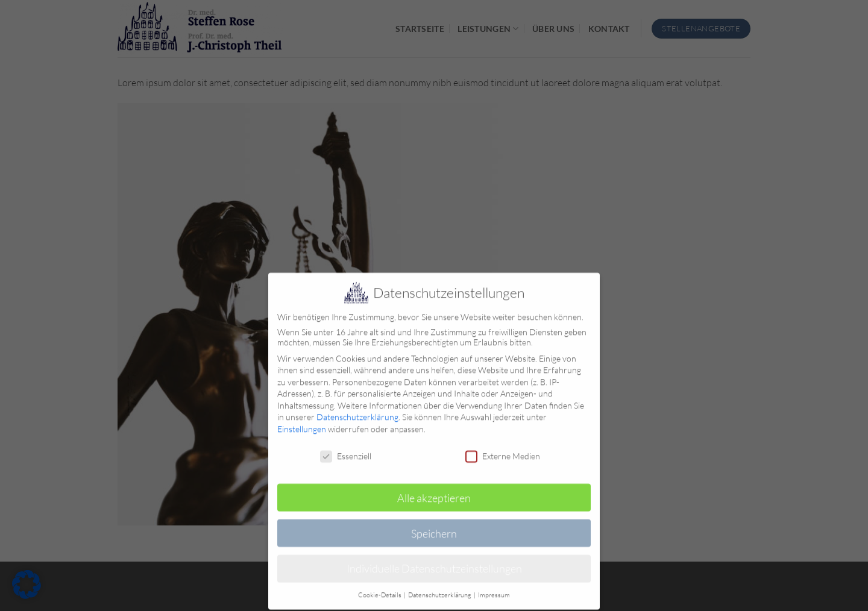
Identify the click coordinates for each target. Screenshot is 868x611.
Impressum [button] (494, 589)
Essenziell (346, 450)
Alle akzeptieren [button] (434, 492)
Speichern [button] (434, 527)
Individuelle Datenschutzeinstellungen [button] (434, 563)
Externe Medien (503, 450)
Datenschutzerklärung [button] (440, 589)
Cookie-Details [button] (380, 589)
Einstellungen (302, 423)
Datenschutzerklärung (357, 411)
